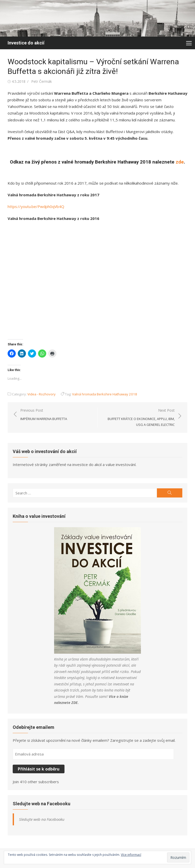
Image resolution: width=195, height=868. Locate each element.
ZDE (75, 703)
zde (180, 162)
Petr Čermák (42, 81)
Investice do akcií (26, 43)
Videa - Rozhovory (42, 394)
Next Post (139, 418)
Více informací (131, 855)
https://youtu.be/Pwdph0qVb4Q (36, 206)
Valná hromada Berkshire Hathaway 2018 (105, 394)
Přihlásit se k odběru (39, 769)
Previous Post (44, 415)
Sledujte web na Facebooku (42, 804)
